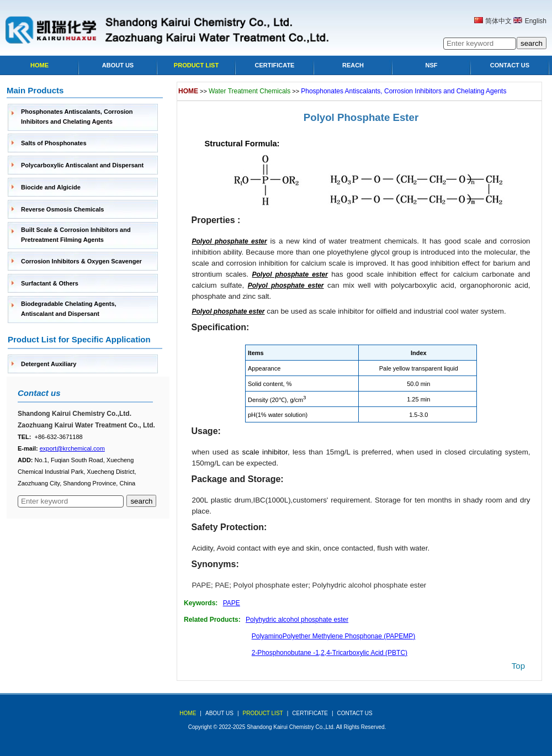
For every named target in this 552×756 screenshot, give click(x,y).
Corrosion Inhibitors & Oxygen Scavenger (81, 261)
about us (219, 713)
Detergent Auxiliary (49, 364)
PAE (222, 585)
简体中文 (498, 21)
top (518, 666)
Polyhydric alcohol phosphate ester (370, 585)
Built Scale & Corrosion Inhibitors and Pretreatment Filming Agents (76, 235)
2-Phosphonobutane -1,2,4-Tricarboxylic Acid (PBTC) (330, 653)
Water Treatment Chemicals (250, 91)
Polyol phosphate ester (271, 585)
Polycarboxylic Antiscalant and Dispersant (82, 165)
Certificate (275, 65)
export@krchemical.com (72, 448)
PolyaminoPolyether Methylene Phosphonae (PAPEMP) (334, 636)
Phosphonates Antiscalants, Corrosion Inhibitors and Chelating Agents (77, 117)
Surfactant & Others (50, 283)
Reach (353, 65)
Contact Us (510, 65)
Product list (196, 65)
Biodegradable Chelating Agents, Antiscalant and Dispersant (69, 309)
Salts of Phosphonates (54, 143)
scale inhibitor (265, 452)
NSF (432, 65)
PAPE (202, 585)
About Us (118, 65)
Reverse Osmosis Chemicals (62, 209)
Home (39, 65)
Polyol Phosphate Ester (361, 117)
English (536, 21)
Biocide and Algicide (51, 187)
